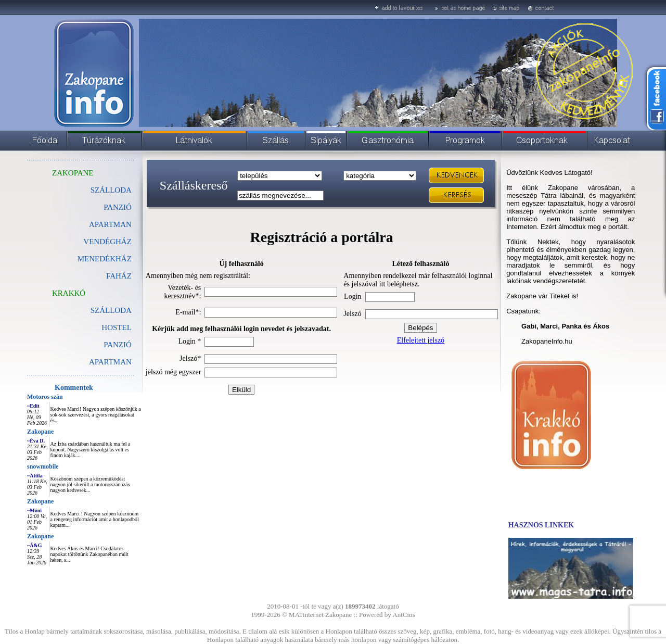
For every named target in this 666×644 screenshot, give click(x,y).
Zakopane (40, 432)
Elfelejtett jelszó (421, 340)
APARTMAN (110, 224)
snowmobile (43, 466)
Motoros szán (45, 397)
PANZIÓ (118, 207)
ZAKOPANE (73, 173)
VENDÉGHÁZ (107, 242)
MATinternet (306, 615)
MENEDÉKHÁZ (105, 259)
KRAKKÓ (69, 293)
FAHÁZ (119, 276)
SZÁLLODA (111, 190)
